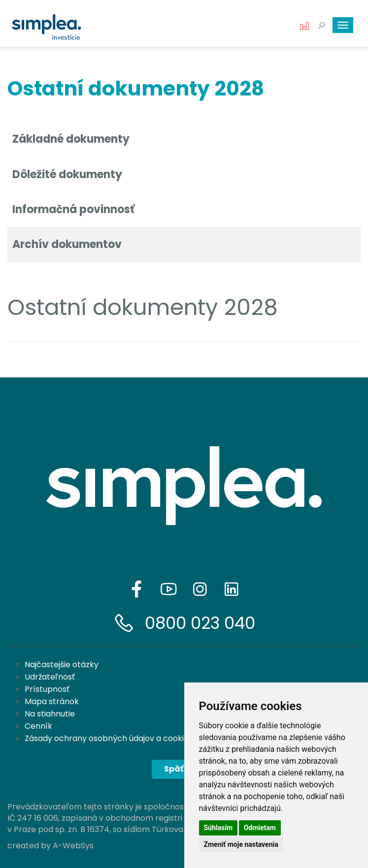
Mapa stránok (52, 701)
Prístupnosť (47, 689)
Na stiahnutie (50, 714)
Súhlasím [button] (218, 828)
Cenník (38, 726)
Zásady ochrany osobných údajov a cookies (109, 738)
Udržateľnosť (50, 677)
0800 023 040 (200, 623)
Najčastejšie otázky (62, 665)
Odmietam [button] (260, 828)
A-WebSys (73, 846)
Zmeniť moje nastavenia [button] (241, 844)
